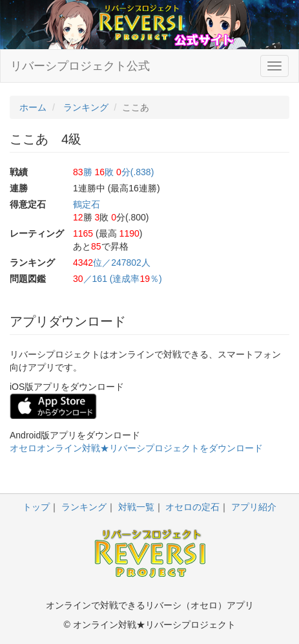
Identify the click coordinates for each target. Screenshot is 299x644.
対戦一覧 (136, 507)
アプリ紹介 (254, 507)
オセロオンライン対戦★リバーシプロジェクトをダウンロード (136, 448)
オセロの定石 (192, 507)
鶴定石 (87, 204)
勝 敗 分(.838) (113, 172)
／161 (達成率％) (118, 279)
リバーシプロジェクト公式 (80, 66)
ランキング (84, 507)
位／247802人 (112, 263)
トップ (36, 507)
